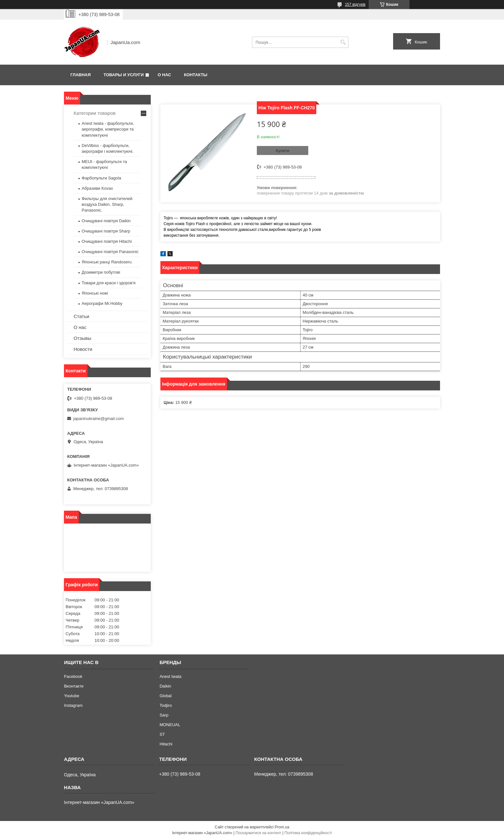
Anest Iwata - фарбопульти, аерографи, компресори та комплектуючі (108, 129)
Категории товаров (94, 113)
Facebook (73, 676)
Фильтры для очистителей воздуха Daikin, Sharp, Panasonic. (107, 204)
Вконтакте (74, 686)
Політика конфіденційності (308, 833)
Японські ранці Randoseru (107, 262)
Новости (83, 349)
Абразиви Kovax (97, 188)
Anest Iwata (170, 676)
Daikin (165, 686)
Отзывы (82, 338)
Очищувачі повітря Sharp (106, 231)
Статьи (81, 316)
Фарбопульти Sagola (101, 178)
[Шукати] (343, 42)
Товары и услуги (124, 75)
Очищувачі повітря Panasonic (110, 252)
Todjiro (166, 705)
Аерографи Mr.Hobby (102, 303)
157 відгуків (355, 5)
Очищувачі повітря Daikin (106, 221)
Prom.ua (282, 827)
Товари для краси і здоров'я (108, 283)
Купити (283, 151)
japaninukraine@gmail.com (99, 419)
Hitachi (166, 744)
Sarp (164, 715)
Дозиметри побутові (101, 272)
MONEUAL (170, 725)
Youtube (72, 696)
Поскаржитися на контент (258, 833)
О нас (165, 75)
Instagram (73, 705)
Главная (81, 75)
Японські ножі (95, 293)
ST (162, 734)
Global (166, 696)
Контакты (196, 75)
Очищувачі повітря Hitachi (107, 241)
